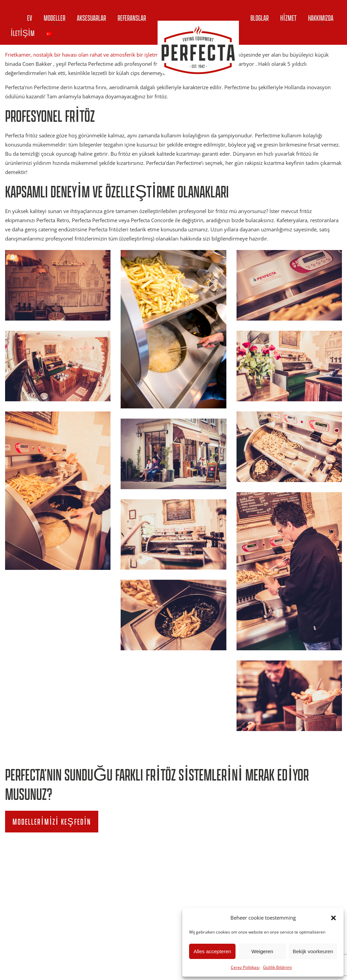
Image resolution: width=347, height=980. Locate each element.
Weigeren (262, 951)
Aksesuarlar (91, 18)
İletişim (23, 33)
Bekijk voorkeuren (313, 951)
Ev (30, 18)
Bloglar (260, 18)
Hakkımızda (321, 18)
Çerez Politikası (245, 967)
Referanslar (132, 18)
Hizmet (288, 18)
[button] (333, 918)
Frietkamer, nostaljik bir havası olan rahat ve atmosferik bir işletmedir (86, 55)
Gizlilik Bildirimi (277, 967)
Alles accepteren (212, 951)
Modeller (55, 18)
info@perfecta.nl (284, 902)
